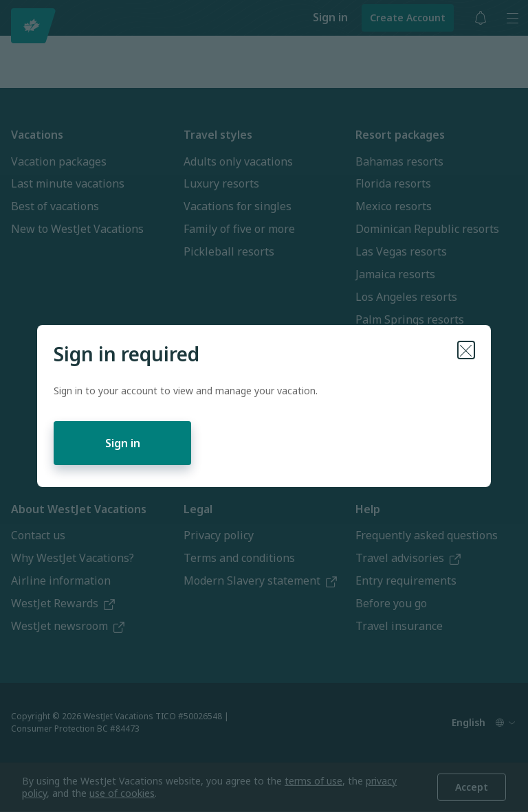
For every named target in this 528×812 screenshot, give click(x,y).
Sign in (123, 443)
